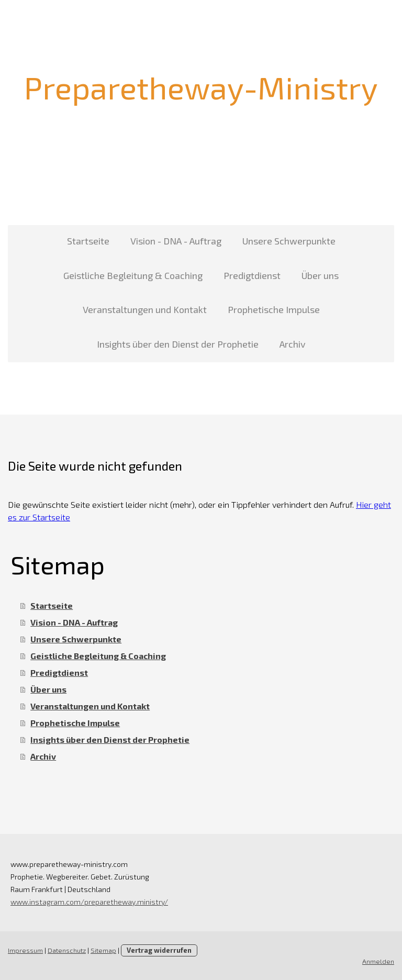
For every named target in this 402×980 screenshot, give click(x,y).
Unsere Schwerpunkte (289, 241)
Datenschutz (67, 950)
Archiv (293, 344)
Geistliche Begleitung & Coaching (133, 275)
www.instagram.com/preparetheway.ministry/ (89, 902)
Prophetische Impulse (274, 309)
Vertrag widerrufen (159, 950)
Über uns (320, 275)
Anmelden (378, 961)
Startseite (88, 241)
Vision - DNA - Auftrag (176, 241)
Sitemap (103, 950)
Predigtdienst (252, 275)
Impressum (25, 950)
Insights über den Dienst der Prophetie (178, 344)
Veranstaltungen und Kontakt (145, 309)
